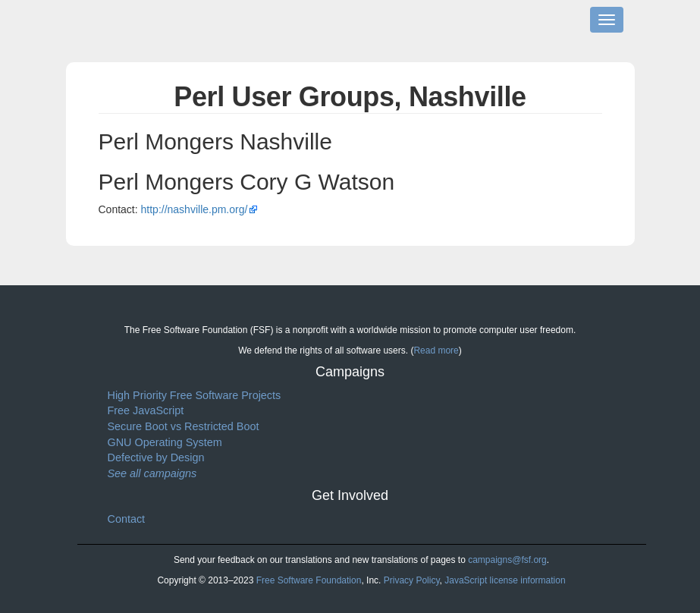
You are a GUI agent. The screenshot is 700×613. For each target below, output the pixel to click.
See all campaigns (152, 473)
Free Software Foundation (309, 580)
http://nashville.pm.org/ (195, 209)
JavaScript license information (505, 580)
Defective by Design (156, 457)
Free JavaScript (146, 410)
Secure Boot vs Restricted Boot (184, 426)
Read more (436, 351)
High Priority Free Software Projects (195, 395)
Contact (127, 519)
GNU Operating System (165, 442)
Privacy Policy (412, 580)
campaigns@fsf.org (507, 560)
